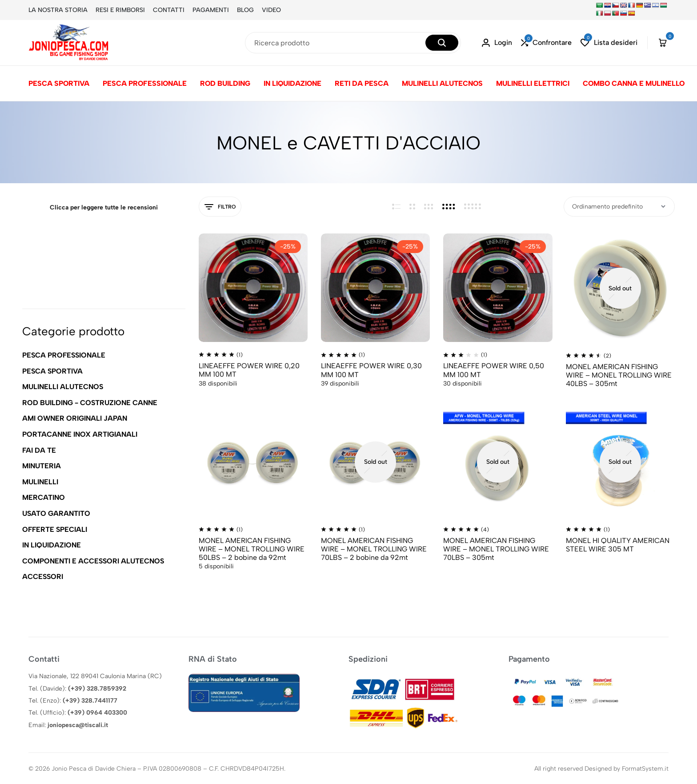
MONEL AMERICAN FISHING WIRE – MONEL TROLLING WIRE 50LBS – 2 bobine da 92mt (252, 549)
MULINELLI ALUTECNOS (442, 83)
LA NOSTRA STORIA (58, 10)
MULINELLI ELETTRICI (533, 83)
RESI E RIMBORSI (120, 10)
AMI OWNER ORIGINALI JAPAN (75, 418)
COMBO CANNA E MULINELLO (634, 83)
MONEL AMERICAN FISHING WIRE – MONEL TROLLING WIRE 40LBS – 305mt (619, 375)
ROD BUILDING (225, 83)
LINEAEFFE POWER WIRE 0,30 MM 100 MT (371, 370)
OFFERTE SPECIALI (55, 529)
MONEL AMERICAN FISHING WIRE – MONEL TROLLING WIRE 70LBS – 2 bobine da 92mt (374, 549)
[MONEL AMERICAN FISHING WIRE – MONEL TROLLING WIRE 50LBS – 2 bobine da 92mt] (253, 461)
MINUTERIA (42, 466)
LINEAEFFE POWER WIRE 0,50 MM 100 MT (494, 370)
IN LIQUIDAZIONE (292, 83)
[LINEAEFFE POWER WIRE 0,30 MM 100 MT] (375, 287)
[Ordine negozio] (619, 207)
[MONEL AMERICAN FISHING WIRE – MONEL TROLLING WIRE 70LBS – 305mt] (498, 461)
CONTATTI (169, 10)
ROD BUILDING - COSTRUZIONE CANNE (90, 403)
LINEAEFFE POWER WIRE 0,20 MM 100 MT (249, 370)
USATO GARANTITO (56, 513)
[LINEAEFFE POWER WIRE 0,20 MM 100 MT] (253, 287)
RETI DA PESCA (362, 83)
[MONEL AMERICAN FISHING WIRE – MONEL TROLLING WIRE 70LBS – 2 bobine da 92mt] (375, 461)
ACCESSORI (43, 577)
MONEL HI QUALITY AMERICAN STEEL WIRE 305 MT (618, 545)
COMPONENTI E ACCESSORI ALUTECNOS (93, 561)
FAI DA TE (39, 450)
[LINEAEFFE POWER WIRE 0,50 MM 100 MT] (498, 287)
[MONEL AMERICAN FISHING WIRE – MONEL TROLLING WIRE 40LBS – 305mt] (620, 288)
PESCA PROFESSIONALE (145, 83)
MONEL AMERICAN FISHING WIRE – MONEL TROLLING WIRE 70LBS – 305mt (496, 549)
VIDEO (271, 10)
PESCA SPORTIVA (59, 83)
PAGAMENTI (211, 10)
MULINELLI (40, 482)
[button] (546, 43)
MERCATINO (44, 497)
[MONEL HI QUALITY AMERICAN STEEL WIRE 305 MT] (620, 461)
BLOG (245, 10)
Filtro (220, 207)
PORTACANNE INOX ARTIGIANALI (80, 434)
